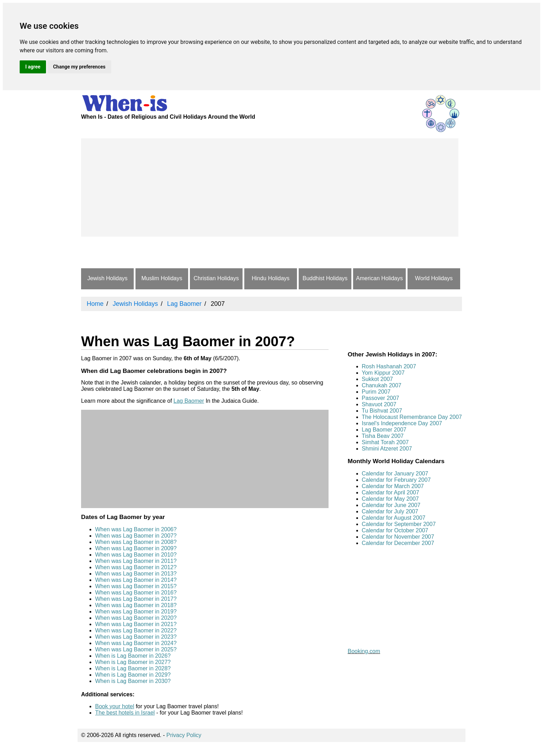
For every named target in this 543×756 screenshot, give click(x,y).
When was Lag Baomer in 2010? (136, 555)
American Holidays (379, 278)
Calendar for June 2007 (391, 505)
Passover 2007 (381, 398)
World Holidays (434, 278)
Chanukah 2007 (382, 385)
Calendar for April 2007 (391, 492)
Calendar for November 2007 (398, 537)
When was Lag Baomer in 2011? (136, 561)
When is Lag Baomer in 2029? (133, 675)
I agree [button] (33, 67)
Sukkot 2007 (378, 379)
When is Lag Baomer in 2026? (133, 656)
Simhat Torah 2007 (385, 442)
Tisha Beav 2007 (383, 436)
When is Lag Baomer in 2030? (133, 681)
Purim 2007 (376, 392)
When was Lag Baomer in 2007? (136, 536)
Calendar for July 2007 (390, 511)
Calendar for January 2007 (395, 474)
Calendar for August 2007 (394, 518)
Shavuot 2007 (379, 404)
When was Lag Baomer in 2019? (136, 612)
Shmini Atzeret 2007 (387, 449)
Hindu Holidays (271, 278)
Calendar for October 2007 (395, 530)
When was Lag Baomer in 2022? (136, 630)
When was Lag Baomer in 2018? (136, 605)
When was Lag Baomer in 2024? (136, 643)
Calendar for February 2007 (396, 480)
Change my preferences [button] (79, 67)
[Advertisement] (270, 188)
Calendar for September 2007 (399, 524)
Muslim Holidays (162, 278)
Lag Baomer (189, 401)
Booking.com (364, 651)
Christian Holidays (216, 278)
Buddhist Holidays (325, 278)
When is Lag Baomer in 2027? (133, 662)
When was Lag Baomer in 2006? (136, 529)
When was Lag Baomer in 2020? (136, 618)
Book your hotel (115, 706)
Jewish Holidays (108, 278)
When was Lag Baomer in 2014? (136, 580)
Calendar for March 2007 (393, 486)
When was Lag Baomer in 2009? (136, 548)
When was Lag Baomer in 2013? (136, 574)
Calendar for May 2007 (390, 499)
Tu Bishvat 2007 (382, 411)
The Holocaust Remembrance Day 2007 (412, 417)
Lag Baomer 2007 (384, 430)
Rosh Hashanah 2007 (389, 366)
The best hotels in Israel (125, 713)
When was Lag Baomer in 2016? (136, 593)
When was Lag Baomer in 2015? (136, 586)
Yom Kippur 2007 (383, 373)
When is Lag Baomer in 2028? (133, 668)
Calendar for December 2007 (398, 543)
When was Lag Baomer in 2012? (136, 567)
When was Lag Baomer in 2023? (136, 637)
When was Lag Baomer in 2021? (136, 624)
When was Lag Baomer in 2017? (136, 599)
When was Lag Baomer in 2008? (136, 542)
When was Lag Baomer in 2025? (136, 649)
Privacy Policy (184, 735)
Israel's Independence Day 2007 (402, 423)
